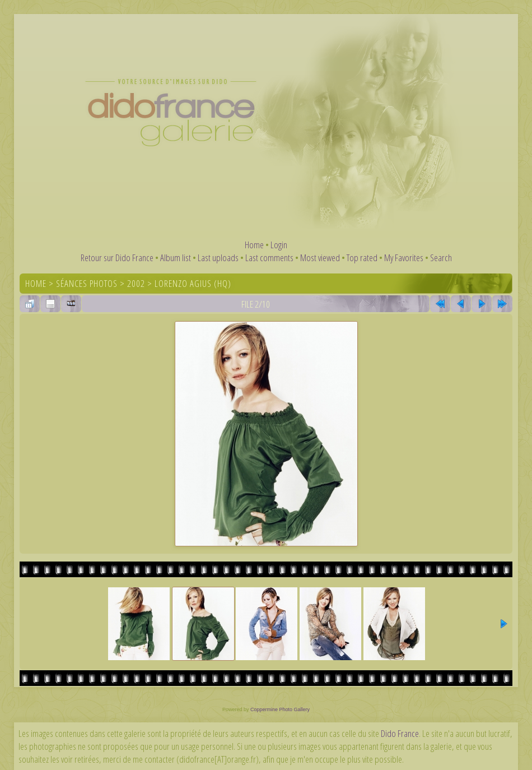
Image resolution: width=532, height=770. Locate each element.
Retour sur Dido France (117, 258)
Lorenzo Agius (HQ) (193, 283)
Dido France (400, 733)
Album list (176, 258)
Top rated (362, 258)
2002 (136, 283)
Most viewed (320, 258)
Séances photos (87, 283)
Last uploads (218, 258)
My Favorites (404, 258)
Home (254, 245)
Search (441, 258)
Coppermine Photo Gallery (280, 709)
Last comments (269, 258)
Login (279, 245)
